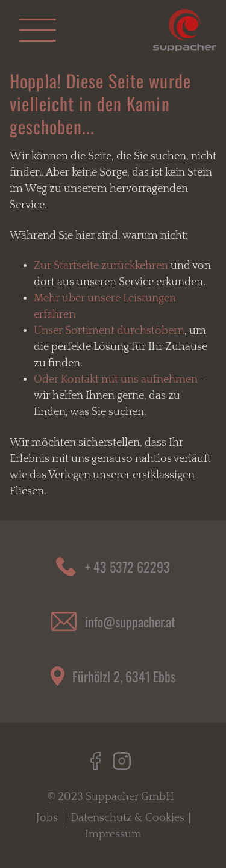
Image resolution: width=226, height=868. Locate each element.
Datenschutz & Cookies (127, 818)
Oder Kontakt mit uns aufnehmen (116, 380)
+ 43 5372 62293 (127, 567)
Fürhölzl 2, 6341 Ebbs (124, 676)
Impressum (113, 834)
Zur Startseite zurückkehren (101, 266)
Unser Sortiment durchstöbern (109, 331)
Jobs (47, 818)
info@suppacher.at (130, 621)
